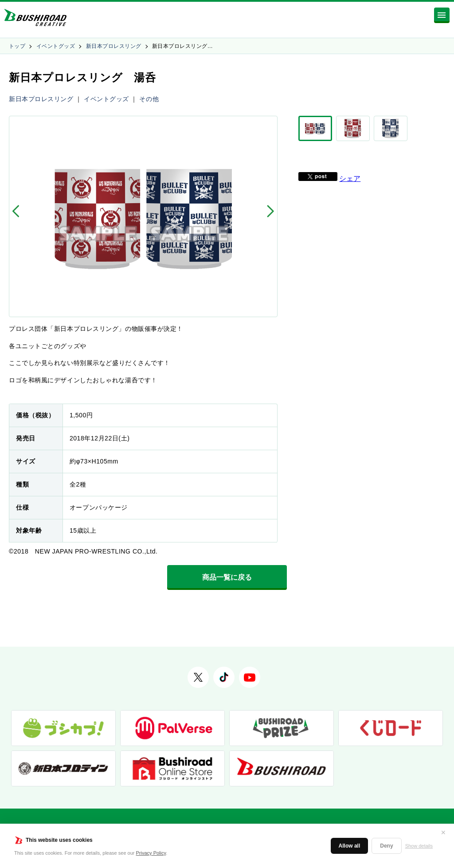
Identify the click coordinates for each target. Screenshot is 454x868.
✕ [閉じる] (443, 833)
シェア (350, 179)
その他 (149, 99)
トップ (17, 46)
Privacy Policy (151, 853)
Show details (419, 846)
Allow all (350, 846)
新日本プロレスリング (114, 46)
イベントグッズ (56, 46)
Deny (386, 846)
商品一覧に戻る (227, 577)
